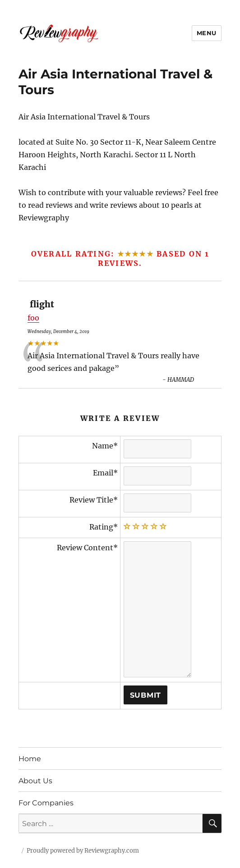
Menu (207, 33)
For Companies (46, 803)
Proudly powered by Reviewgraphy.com (83, 851)
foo (33, 318)
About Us (35, 781)
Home (30, 759)
